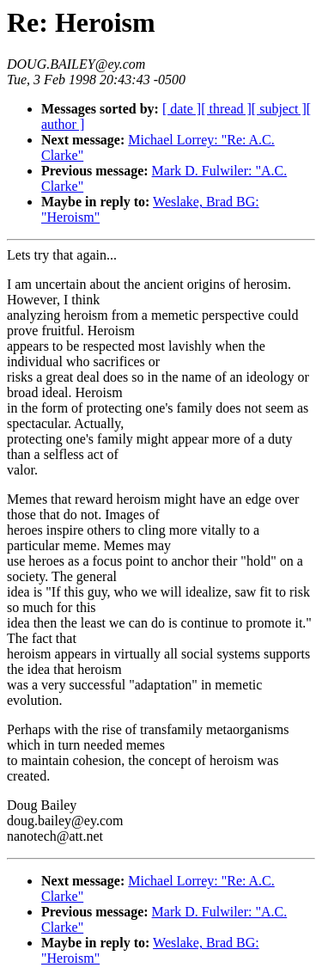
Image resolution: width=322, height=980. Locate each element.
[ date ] (182, 109)
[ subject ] (279, 109)
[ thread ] (226, 109)
